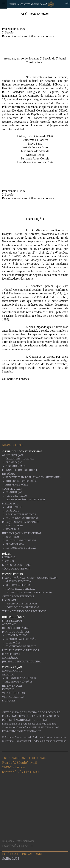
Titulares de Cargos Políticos (24, 611)
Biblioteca (10, 504)
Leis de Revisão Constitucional (25, 500)
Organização (14, 462)
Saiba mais (11, 859)
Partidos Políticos (16, 632)
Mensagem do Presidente (21, 470)
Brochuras (13, 537)
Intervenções (12, 686)
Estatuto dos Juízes (17, 565)
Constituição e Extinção (21, 639)
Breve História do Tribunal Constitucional (33, 477)
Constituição (12, 489)
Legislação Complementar (22, 607)
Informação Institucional (22, 533)
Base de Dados (12, 621)
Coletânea (10, 658)
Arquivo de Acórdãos (19, 682)
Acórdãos (9, 624)
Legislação (10, 600)
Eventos (8, 689)
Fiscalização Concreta (20, 589)
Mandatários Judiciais (32, 720)
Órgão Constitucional (20, 459)
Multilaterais (14, 526)
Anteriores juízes (17, 485)
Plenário (9, 558)
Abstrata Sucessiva (18, 585)
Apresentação (13, 455)
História (8, 474)
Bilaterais (12, 529)
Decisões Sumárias (16, 628)
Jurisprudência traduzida (21, 662)
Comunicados (12, 671)
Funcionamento (15, 466)
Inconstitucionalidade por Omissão (29, 593)
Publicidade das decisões (21, 650)
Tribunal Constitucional (21, 604)
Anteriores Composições (21, 481)
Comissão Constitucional (22, 518)
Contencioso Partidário (21, 646)
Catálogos (12, 511)
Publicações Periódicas (21, 514)
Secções (8, 561)
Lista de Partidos (16, 635)
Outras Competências (18, 597)
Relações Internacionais (21, 522)
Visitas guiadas (13, 693)
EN (67, 3)
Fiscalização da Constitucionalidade (30, 578)
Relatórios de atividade (21, 541)
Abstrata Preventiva (19, 581)
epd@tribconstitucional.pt (21, 731)
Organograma (15, 544)
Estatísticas (11, 654)
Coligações (13, 643)
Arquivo (8, 675)
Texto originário (16, 496)
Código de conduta (16, 569)
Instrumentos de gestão (21, 548)
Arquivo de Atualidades (21, 678)
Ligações (9, 701)
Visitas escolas (13, 697)
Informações (14, 507)
